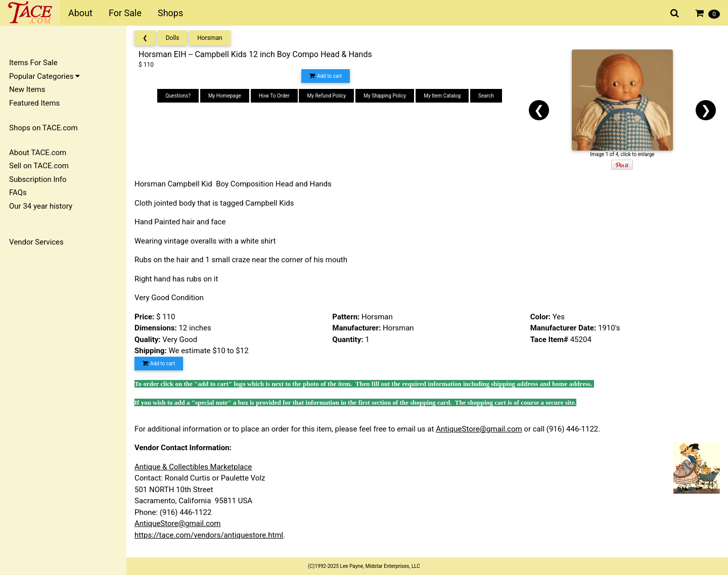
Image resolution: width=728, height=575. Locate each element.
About (80, 13)
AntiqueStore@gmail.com (479, 429)
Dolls (173, 38)
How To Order (274, 96)
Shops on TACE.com (43, 128)
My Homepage (225, 96)
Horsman (210, 38)
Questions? (178, 96)
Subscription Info (38, 179)
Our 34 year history (41, 206)
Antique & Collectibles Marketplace (193, 467)
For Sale (125, 13)
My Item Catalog (442, 96)
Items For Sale (33, 63)
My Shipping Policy (385, 96)
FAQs (18, 193)
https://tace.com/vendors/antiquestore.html (209, 535)
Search (486, 96)
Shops (170, 13)
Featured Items (34, 103)
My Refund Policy (326, 96)
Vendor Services (36, 242)
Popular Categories (44, 76)
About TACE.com (38, 153)
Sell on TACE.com (39, 166)
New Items (27, 89)
